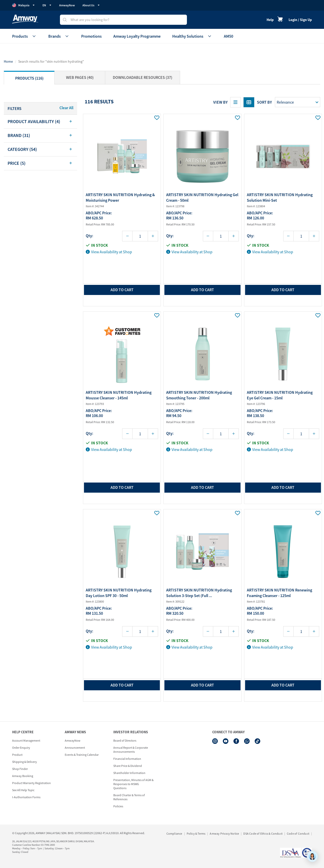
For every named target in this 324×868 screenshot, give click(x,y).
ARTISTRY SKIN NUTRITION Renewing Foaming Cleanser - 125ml (279, 593)
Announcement (75, 748)
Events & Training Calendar (82, 755)
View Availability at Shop (109, 252)
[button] (40, 122)
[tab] (40, 122)
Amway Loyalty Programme (137, 36)
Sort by (264, 102)
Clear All (66, 108)
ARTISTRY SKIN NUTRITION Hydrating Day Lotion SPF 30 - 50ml (119, 593)
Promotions (91, 36)
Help (270, 20)
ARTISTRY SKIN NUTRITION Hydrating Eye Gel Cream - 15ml (280, 395)
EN (47, 5)
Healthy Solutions (192, 36)
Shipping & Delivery (25, 762)
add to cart (122, 290)
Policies (118, 806)
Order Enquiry (21, 748)
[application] (312, 856)
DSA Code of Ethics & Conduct (263, 833)
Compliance (174, 833)
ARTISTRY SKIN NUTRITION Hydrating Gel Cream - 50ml (202, 197)
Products (24, 36)
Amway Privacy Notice (224, 833)
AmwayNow (67, 5)
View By (220, 102)
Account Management (26, 740)
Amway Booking (23, 776)
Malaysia (24, 5)
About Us (91, 5)
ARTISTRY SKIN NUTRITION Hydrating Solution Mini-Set (280, 197)
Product (17, 755)
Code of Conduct (298, 833)
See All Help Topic (23, 790)
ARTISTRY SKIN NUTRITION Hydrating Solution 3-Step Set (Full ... (199, 593)
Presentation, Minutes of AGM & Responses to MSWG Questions (133, 784)
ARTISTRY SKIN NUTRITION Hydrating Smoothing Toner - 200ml (199, 395)
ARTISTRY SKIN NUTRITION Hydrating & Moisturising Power (120, 197)
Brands (59, 36)
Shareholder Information (129, 773)
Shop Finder (20, 769)
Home (8, 61)
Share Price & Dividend (128, 766)
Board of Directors (125, 740)
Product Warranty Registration (31, 783)
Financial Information (127, 759)
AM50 (229, 36)
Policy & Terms (196, 833)
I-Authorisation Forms (26, 797)
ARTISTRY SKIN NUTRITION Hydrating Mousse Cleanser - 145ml (119, 395)
